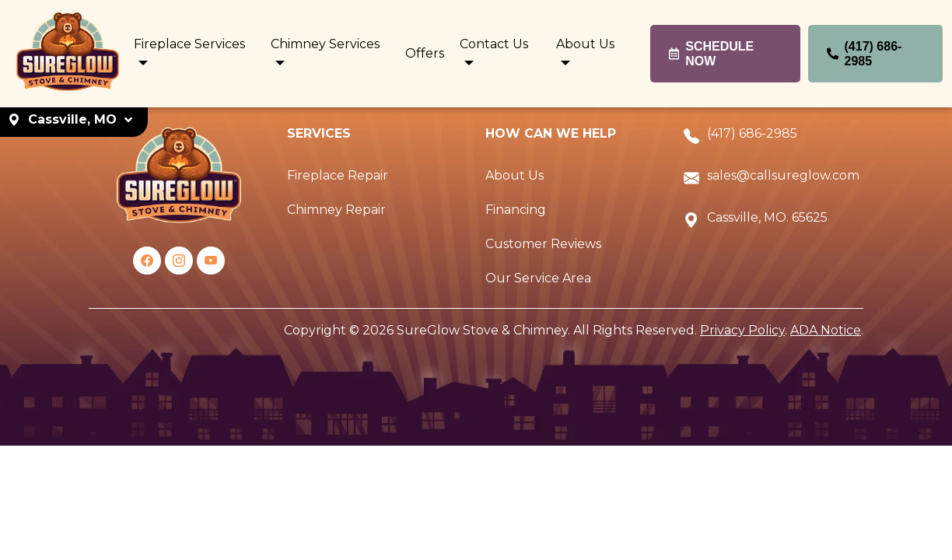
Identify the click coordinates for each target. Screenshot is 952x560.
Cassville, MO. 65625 (767, 217)
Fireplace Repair (338, 175)
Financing (516, 210)
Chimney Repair (336, 210)
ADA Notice (826, 330)
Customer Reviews (543, 244)
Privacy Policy (742, 330)
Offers (425, 53)
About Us (514, 175)
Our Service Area (538, 278)
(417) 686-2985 (752, 133)
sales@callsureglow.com (783, 175)
